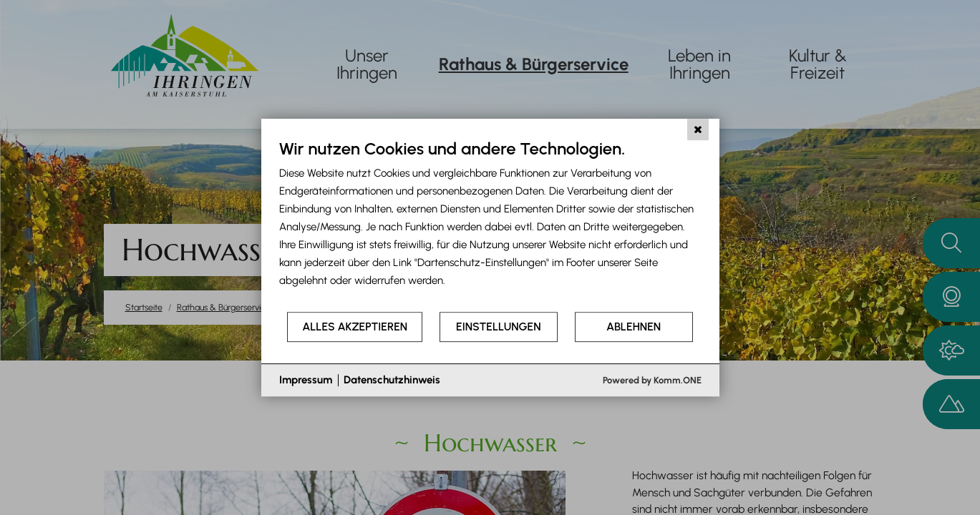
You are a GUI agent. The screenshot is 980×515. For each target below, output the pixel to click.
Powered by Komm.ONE (652, 380)
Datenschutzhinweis (392, 380)
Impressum (306, 380)
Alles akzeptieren (355, 327)
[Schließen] (698, 129)
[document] (490, 224)
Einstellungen (498, 327)
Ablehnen (634, 327)
